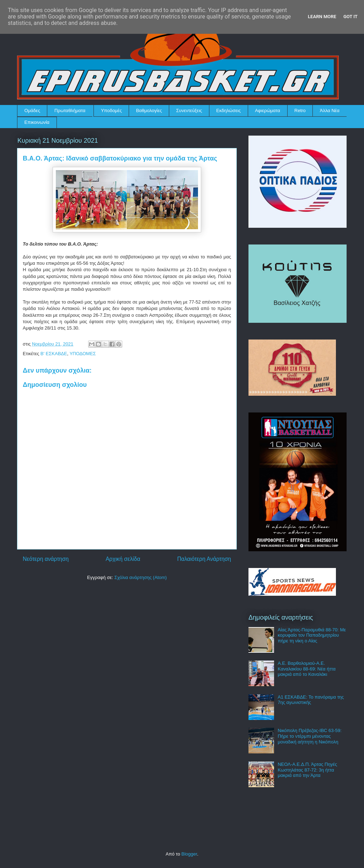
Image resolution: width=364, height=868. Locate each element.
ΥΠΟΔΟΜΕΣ (83, 354)
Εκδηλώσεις (228, 111)
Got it (350, 17)
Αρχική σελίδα (123, 559)
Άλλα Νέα (330, 111)
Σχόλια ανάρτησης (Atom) (141, 577)
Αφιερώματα (267, 111)
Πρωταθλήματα (70, 111)
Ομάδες (32, 111)
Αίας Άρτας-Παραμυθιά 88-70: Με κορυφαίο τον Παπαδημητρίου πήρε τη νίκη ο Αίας (312, 635)
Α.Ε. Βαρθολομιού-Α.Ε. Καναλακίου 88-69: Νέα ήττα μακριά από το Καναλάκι (307, 669)
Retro (300, 111)
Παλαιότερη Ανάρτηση (204, 559)
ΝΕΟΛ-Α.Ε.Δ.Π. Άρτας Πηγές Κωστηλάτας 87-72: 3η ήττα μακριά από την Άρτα (307, 770)
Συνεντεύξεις (189, 111)
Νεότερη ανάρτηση (46, 559)
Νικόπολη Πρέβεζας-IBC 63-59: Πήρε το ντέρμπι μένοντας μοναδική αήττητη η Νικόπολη (310, 736)
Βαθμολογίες (149, 111)
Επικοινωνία (37, 122)
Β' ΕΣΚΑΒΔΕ (54, 354)
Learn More (322, 17)
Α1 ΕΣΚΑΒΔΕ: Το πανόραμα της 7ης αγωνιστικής (311, 700)
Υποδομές (111, 111)
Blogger (189, 854)
